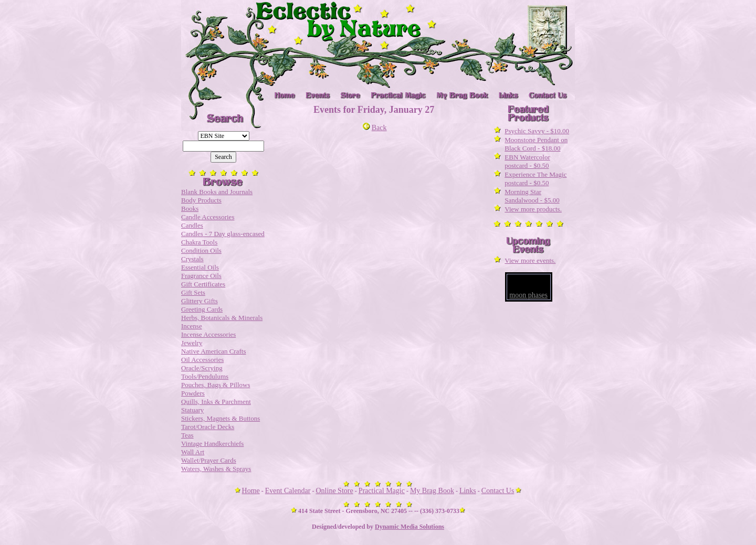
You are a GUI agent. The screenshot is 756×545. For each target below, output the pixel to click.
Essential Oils (200, 267)
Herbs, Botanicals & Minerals (222, 318)
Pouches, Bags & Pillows (216, 385)
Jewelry (192, 343)
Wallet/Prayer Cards (209, 460)
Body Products (201, 200)
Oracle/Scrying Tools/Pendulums (205, 372)
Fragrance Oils (201, 276)
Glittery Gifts (199, 301)
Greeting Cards (202, 309)
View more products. (533, 209)
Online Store (335, 491)
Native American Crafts (213, 351)
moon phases (528, 295)
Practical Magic (382, 491)
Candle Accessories (208, 217)
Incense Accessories (208, 334)
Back (375, 128)
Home (251, 491)
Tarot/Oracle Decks (208, 427)
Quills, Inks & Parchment (216, 402)
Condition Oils (201, 250)
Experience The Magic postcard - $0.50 (535, 179)
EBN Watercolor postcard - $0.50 (527, 161)
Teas (187, 435)
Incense (192, 326)
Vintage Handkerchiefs (212, 444)
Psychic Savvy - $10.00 (537, 131)
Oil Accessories (202, 360)
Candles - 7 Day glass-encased (223, 234)
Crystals (192, 259)
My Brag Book (432, 491)
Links (468, 491)
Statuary (192, 410)
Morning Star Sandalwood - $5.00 (532, 196)
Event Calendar (288, 491)
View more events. (530, 260)
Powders (193, 393)
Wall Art (193, 452)
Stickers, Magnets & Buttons (220, 418)
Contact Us (498, 491)
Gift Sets (193, 292)
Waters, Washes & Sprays (216, 469)
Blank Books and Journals (217, 192)
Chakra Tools (199, 242)
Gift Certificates (203, 284)
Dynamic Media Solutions (409, 527)
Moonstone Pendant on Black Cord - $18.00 (536, 144)
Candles (192, 225)
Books (190, 209)
